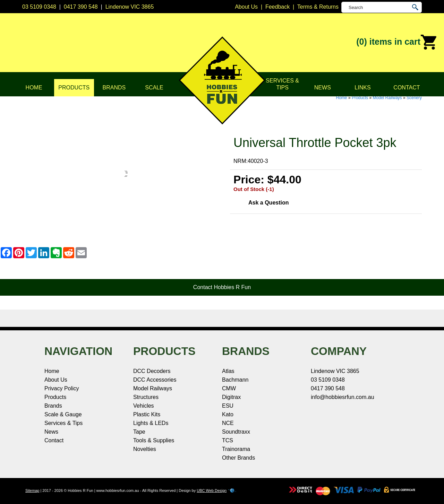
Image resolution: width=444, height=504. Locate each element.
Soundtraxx (236, 432)
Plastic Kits (147, 414)
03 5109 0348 (39, 7)
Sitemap (32, 490)
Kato (228, 414)
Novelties (145, 449)
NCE (228, 423)
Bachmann (235, 380)
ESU (228, 406)
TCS (228, 440)
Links (362, 88)
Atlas (228, 371)
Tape (139, 432)
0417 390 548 (81, 7)
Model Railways (387, 98)
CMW (229, 388)
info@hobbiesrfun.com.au (343, 397)
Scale (154, 88)
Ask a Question (268, 203)
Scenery (414, 98)
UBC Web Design (212, 490)
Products (74, 88)
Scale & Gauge (63, 414)
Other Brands (238, 458)
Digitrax (231, 397)
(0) (397, 42)
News (323, 88)
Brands (114, 88)
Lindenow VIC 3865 (130, 7)
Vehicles (144, 406)
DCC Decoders (152, 371)
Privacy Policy (62, 388)
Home (34, 88)
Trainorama (236, 449)
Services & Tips (282, 84)
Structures (146, 397)
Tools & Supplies (154, 440)
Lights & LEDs (151, 423)
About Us (56, 380)
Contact (407, 88)
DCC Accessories (155, 380)
